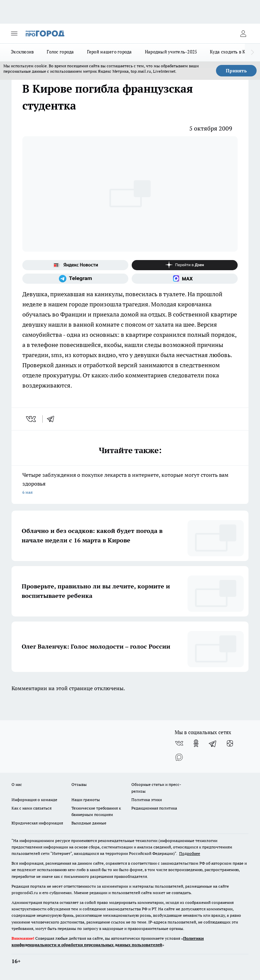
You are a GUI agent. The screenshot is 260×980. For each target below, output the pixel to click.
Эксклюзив (22, 52)
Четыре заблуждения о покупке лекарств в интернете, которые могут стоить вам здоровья (130, 484)
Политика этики (147, 800)
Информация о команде (34, 800)
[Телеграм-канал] (75, 279)
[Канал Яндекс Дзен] (185, 265)
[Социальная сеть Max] (185, 279)
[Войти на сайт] (243, 33)
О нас (17, 784)
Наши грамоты (86, 800)
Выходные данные (89, 823)
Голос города (60, 52)
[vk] (32, 419)
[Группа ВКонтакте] (179, 743)
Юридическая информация (37, 823)
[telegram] (53, 419)
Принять (236, 71)
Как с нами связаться (31, 808)
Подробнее (190, 853)
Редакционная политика (154, 808)
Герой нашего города (110, 52)
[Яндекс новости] (75, 265)
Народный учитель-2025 (171, 52)
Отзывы (79, 784)
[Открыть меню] (14, 33)
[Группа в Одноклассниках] (196, 743)
